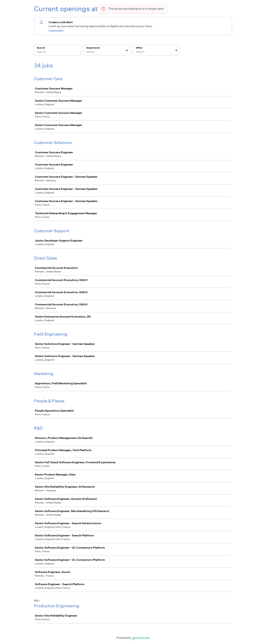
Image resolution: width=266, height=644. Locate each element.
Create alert (56, 30)
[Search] (57, 52)
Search (41, 48)
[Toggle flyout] (127, 50)
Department (93, 48)
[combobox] (87, 52)
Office (139, 48)
